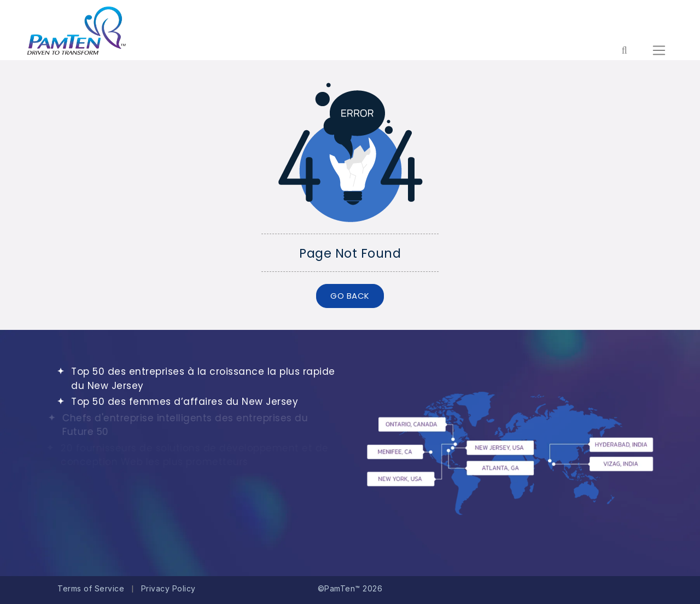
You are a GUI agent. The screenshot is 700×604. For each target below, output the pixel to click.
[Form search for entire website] (624, 50)
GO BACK (350, 296)
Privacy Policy (168, 588)
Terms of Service (91, 588)
